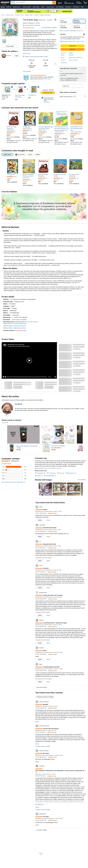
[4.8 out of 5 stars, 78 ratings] (43, 132)
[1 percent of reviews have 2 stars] (14, 476)
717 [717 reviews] (47, 178)
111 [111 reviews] (77, 178)
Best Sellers (36, 7)
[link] (21, 89)
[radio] (66, 21)
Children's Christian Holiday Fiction (17, 324)
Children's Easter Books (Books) (17, 326)
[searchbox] (33, 3)
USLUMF (71, 55)
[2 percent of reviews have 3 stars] (14, 473)
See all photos (82, 480)
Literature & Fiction (19, 15)
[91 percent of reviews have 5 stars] (14, 467)
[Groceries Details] (72, 7)
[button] (3, 7)
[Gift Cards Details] (80, 7)
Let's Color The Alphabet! (58, 446)
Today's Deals (50, 7)
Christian (36, 15)
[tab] (40, 473)
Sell (82, 7)
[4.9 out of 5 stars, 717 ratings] (11, 132)
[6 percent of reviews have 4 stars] (14, 470)
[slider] (26, 377)
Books (43, 7)
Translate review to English (43, 746)
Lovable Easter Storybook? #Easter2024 (19, 346)
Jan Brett (27, 25)
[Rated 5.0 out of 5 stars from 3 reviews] (63, 448)
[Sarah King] (11, 344)
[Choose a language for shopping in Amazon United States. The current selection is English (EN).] (60, 3)
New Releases (60, 7)
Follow (17, 56)
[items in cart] (85, 3)
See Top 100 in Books (31, 322)
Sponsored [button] (5, 423)
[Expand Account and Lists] (75, 3)
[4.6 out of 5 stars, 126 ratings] (27, 130)
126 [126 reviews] (16, 177)
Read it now (47, 79)
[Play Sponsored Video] (23, 434)
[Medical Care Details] (21, 7)
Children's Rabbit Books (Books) (17, 328)
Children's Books (10, 15)
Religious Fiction (29, 15)
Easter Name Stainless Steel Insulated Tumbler (27, 447)
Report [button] (48, 520)
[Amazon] (5, 3)
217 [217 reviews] (62, 178)
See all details (27, 71)
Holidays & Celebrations (45, 15)
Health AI (9, 7)
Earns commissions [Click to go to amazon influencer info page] (20, 344)
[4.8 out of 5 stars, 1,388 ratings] (59, 134)
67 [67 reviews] (31, 180)
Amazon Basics (27, 7)
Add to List (66, 86)
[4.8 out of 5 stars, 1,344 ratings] (75, 134)
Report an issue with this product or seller (35, 56)
